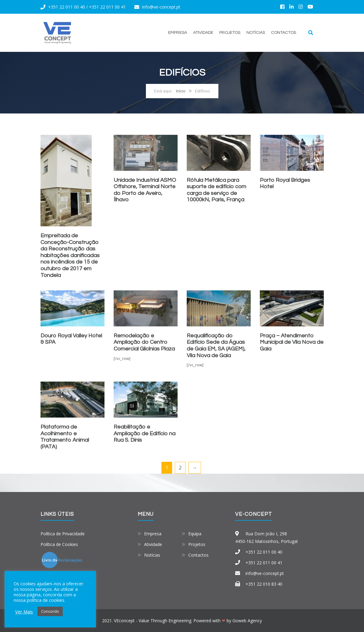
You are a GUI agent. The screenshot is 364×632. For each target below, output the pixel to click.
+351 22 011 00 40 (67, 7)
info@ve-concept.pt (161, 7)
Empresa (178, 33)
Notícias (256, 33)
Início (181, 91)
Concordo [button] (50, 611)
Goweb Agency (247, 621)
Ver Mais (24, 612)
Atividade (203, 33)
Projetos (230, 33)
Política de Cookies (59, 544)
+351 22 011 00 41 (107, 7)
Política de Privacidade (63, 534)
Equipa (195, 534)
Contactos (284, 33)
